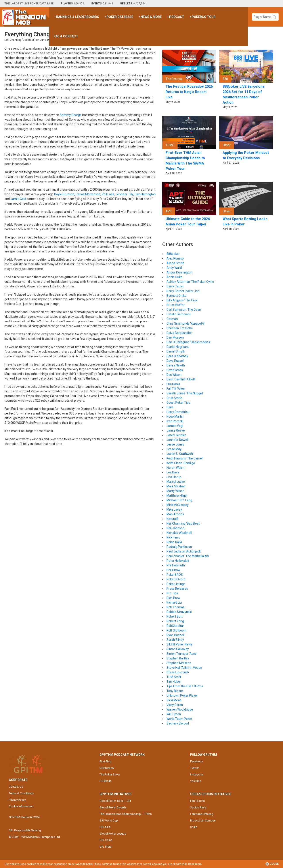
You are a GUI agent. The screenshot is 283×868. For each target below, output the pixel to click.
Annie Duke (174, 277)
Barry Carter (175, 286)
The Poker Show (110, 774)
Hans (170, 407)
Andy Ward (174, 268)
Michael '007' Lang (179, 500)
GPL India (105, 847)
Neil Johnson (175, 528)
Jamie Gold (18, 199)
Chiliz (194, 827)
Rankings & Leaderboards (78, 17)
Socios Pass (198, 807)
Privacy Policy (17, 800)
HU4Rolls (105, 781)
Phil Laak (108, 194)
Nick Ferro (173, 537)
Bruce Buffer (176, 305)
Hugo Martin (175, 417)
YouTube (196, 781)
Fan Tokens (197, 801)
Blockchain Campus (203, 821)
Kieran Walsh (175, 468)
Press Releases (177, 589)
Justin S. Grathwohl (180, 454)
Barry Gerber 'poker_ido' (183, 291)
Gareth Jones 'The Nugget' (185, 393)
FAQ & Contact (66, 36)
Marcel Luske (176, 482)
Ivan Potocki (175, 421)
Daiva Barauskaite (179, 333)
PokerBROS (175, 575)
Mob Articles (175, 514)
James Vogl (175, 426)
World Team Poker (179, 719)
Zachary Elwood (178, 723)
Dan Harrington (145, 194)
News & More (151, 17)
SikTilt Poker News (179, 644)
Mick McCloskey (178, 505)
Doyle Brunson (64, 194)
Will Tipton (174, 714)
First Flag (105, 761)
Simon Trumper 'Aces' (182, 654)
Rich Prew (173, 598)
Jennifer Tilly (124, 194)
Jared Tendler (176, 435)
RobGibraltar (175, 626)
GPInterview (107, 768)
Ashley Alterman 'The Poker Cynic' (190, 282)
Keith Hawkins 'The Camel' (185, 458)
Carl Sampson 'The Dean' (184, 310)
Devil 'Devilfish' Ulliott (181, 379)
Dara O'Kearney (177, 356)
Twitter (194, 768)
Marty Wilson (175, 491)
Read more (195, 864)
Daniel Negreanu (178, 347)
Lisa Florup (174, 477)
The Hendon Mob (26, 17)
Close (272, 864)
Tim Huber (174, 682)
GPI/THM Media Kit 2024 (24, 817)
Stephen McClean (179, 663)
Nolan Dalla (174, 542)
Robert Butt (175, 616)
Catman (172, 319)
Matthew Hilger (177, 496)
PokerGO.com (176, 579)
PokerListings (176, 584)
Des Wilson (174, 375)
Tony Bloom (175, 691)
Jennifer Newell (177, 440)
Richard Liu (174, 603)
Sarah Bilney (175, 640)
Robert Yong (175, 621)
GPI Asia (105, 827)
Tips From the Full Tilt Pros (185, 686)
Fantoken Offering (202, 814)
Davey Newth (176, 365)
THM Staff (174, 677)
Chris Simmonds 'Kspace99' (186, 324)
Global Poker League (113, 834)
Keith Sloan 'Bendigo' (181, 463)
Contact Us (16, 787)
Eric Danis (173, 384)
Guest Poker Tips (178, 403)
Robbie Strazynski (179, 612)
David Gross (175, 370)
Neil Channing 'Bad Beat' (183, 523)
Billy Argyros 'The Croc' (182, 300)
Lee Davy (173, 472)
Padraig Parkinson (179, 547)
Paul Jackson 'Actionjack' (184, 551)
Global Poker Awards (113, 807)
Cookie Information (21, 806)
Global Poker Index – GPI (115, 801)
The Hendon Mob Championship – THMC (126, 814)
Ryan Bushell (175, 635)
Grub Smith (174, 398)
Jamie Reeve (176, 430)
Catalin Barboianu (179, 314)
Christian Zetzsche (180, 328)
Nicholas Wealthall (179, 533)
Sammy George (71, 115)
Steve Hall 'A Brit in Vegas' (185, 668)
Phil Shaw (173, 570)
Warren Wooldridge (180, 709)
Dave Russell (175, 361)
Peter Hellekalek (178, 561)
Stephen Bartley (178, 658)
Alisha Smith (175, 263)
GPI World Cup (109, 821)
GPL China (106, 840)
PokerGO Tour (204, 17)
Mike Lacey (174, 510)
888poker (173, 254)
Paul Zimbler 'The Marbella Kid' (188, 556)
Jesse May (174, 449)
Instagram (197, 774)
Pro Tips (172, 593)
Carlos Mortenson (88, 194)
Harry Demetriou (178, 412)
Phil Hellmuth (176, 565)
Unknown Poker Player (182, 696)
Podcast (177, 17)
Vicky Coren (175, 705)
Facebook (197, 761)
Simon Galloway (178, 649)
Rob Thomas (175, 607)
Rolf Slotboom (177, 630)
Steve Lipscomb (178, 672)
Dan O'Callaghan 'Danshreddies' (189, 342)
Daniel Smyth (176, 351)
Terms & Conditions (21, 793)
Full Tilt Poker (176, 389)
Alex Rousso (175, 258)
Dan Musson (175, 337)
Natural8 (172, 519)
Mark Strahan (176, 486)
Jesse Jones (175, 444)
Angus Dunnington (179, 272)
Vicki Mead (174, 700)
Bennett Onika (176, 296)
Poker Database (120, 17)
